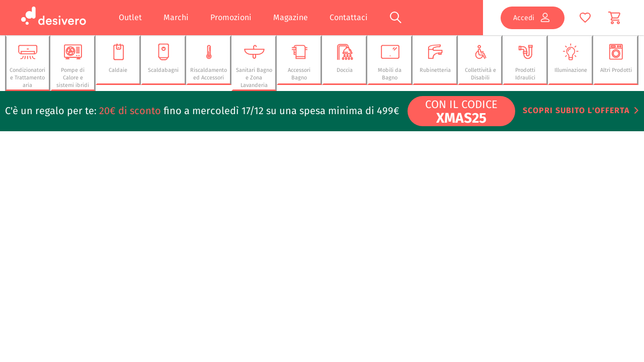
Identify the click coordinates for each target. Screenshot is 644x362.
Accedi (532, 18)
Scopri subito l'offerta (576, 110)
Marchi (176, 17)
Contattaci (349, 17)
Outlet (130, 17)
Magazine (291, 17)
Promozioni (231, 17)
